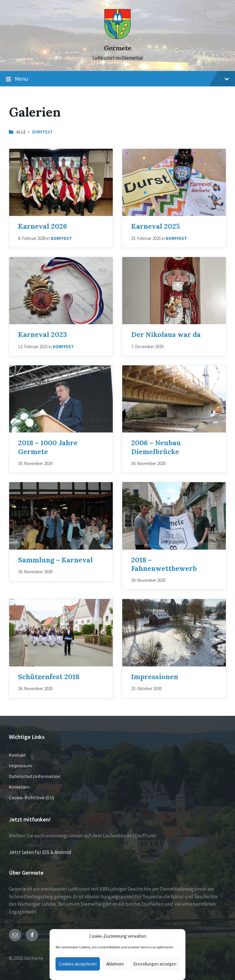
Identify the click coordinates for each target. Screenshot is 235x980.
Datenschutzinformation (34, 776)
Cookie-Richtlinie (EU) (32, 797)
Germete (118, 48)
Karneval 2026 (42, 226)
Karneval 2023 (42, 334)
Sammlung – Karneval (55, 560)
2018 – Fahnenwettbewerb (164, 564)
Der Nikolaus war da (166, 334)
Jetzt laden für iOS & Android (40, 852)
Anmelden (19, 787)
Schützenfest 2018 (49, 677)
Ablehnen (115, 964)
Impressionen (155, 677)
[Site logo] (117, 38)
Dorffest (42, 132)
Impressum (20, 766)
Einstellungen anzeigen (155, 964)
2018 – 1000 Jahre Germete (48, 447)
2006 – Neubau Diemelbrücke (156, 447)
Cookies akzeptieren (78, 964)
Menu (117, 79)
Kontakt (17, 755)
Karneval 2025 (156, 226)
